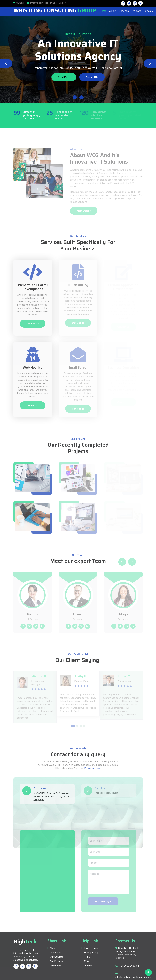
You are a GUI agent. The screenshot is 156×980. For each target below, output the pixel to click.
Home (103, 11)
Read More (64, 77)
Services (124, 11)
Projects (136, 11)
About (113, 11)
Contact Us (92, 77)
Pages (147, 11)
